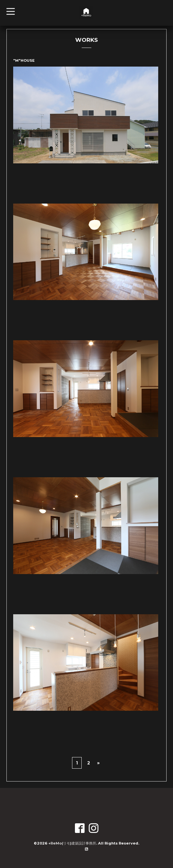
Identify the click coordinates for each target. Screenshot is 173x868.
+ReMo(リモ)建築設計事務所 (72, 843)
